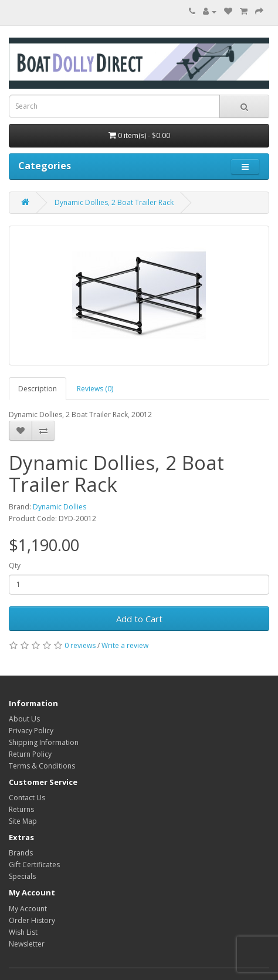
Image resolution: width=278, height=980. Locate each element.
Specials (22, 876)
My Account (28, 909)
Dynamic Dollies (60, 507)
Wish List (23, 932)
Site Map (23, 821)
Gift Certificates (34, 865)
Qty (15, 565)
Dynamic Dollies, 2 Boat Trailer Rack (114, 202)
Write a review (125, 645)
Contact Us (27, 798)
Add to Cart (139, 619)
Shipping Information (44, 742)
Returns (21, 809)
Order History (32, 920)
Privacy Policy (31, 731)
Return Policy (30, 754)
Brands (21, 853)
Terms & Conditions (42, 766)
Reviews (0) (95, 389)
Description (38, 389)
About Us (24, 719)
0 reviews (80, 645)
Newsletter (27, 944)
